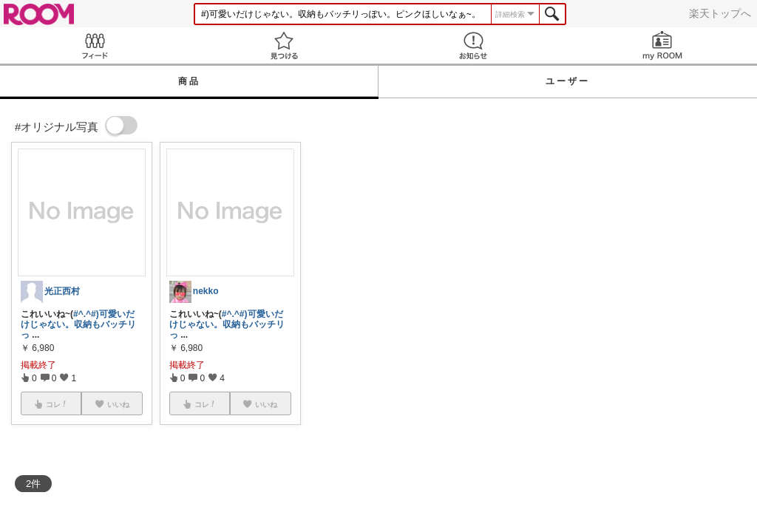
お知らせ (473, 45)
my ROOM (662, 45)
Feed (95, 45)
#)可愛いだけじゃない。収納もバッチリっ (78, 324)
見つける (284, 45)
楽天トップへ (720, 13)
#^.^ (82, 314)
